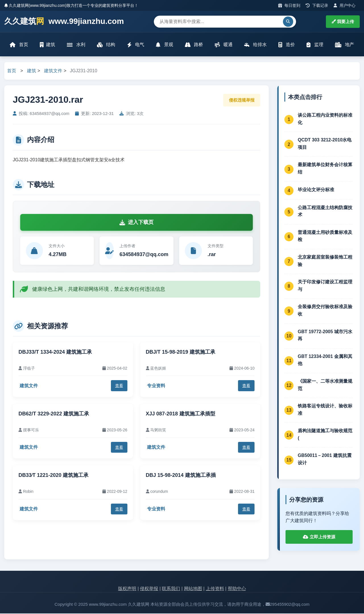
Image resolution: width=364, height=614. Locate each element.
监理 (315, 45)
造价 (286, 45)
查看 (119, 386)
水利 (76, 45)
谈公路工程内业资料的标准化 (325, 119)
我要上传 (343, 21)
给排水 (255, 45)
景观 (164, 45)
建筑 (48, 45)
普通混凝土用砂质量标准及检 (325, 236)
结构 (106, 45)
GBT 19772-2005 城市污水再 (325, 336)
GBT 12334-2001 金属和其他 (325, 360)
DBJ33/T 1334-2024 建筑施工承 (55, 352)
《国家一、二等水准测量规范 (325, 385)
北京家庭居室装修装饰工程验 (325, 261)
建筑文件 (53, 71)
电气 (136, 45)
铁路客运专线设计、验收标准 (325, 410)
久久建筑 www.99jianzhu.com (64, 21)
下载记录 (317, 5)
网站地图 (193, 589)
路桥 (194, 45)
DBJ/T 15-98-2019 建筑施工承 (181, 352)
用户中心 (345, 5)
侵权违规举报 (242, 100)
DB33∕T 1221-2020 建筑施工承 (53, 476)
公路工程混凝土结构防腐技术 (325, 212)
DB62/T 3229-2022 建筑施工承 (54, 414)
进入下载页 (136, 223)
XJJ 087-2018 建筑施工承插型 (181, 414)
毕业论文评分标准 (316, 190)
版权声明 (127, 589)
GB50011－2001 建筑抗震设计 (325, 460)
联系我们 (171, 589)
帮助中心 (237, 589)
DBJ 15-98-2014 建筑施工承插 (181, 476)
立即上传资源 (319, 537)
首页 (19, 45)
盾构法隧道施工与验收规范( (325, 435)
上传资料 (215, 589)
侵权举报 (149, 589)
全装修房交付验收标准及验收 (325, 311)
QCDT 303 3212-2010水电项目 (325, 144)
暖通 (224, 45)
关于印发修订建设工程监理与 (325, 286)
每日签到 (289, 5)
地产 (344, 45)
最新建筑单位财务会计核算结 (325, 169)
